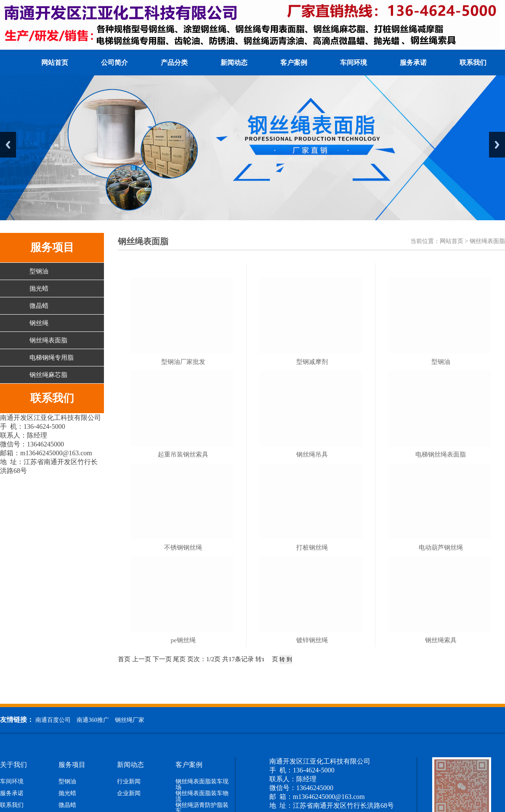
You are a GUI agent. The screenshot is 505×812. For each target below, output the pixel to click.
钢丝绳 (39, 323)
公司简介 (114, 63)
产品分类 (174, 63)
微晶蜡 (39, 306)
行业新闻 (129, 782)
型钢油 (39, 271)
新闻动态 (234, 63)
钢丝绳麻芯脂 (48, 375)
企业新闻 (129, 793)
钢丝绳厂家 (130, 720)
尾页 (179, 659)
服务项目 (72, 765)
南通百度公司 (53, 720)
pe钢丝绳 (183, 640)
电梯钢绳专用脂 (52, 358)
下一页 (162, 659)
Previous (8, 145)
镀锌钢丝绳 (312, 640)
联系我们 (473, 63)
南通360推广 (93, 720)
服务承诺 (413, 63)
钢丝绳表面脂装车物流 (202, 796)
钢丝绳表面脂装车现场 (202, 785)
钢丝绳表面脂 (48, 340)
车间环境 (353, 63)
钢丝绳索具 (441, 640)
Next (497, 145)
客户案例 (294, 63)
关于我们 (13, 765)
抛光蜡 (39, 288)
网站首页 (55, 63)
